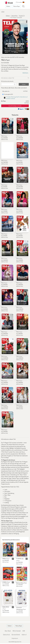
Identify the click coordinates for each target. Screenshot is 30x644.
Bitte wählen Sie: (6, 91)
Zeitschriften (14, 16)
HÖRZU (6, 559)
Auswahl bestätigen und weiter (15, 106)
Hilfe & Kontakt (17, 631)
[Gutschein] (7, 84)
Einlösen (24, 84)
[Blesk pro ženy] (22, 574)
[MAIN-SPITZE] (8, 597)
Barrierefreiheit (16, 635)
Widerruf (24, 635)
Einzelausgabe (8, 94)
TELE (4, 136)
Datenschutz (6, 635)
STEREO (6, 582)
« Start (3, 12)
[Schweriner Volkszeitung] (22, 597)
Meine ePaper (17, 6)
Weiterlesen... (26, 73)
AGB (24, 631)
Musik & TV (22, 16)
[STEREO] (8, 573)
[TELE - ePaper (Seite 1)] (15, 37)
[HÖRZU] (8, 550)
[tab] (15, 81)
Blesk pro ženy (22, 583)
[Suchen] (23, 6)
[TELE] (8, 126)
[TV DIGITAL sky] (22, 550)
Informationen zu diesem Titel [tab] (8, 78)
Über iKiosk (8, 631)
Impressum (15, 638)
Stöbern (8, 6)
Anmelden (19, 2)
